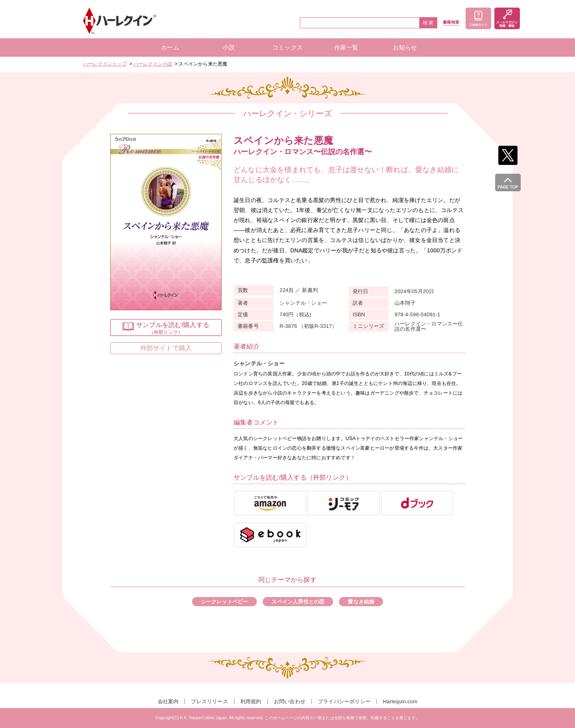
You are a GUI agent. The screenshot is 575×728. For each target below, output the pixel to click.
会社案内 (168, 701)
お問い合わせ (290, 701)
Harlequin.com (400, 701)
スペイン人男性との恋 (298, 602)
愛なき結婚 (361, 602)
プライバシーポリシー (344, 701)
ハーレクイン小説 (153, 64)
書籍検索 (451, 22)
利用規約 (251, 701)
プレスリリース (209, 701)
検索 (428, 23)
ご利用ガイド (478, 18)
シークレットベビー (225, 602)
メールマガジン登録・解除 (507, 18)
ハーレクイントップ (105, 64)
